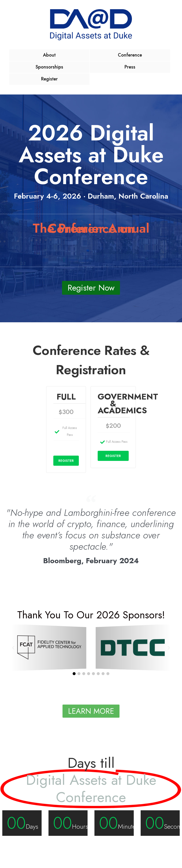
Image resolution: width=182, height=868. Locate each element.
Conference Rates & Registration (91, 360)
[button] (13, 647)
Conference (130, 55)
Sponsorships (49, 67)
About (49, 55)
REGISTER (66, 461)
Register (49, 79)
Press (130, 67)
